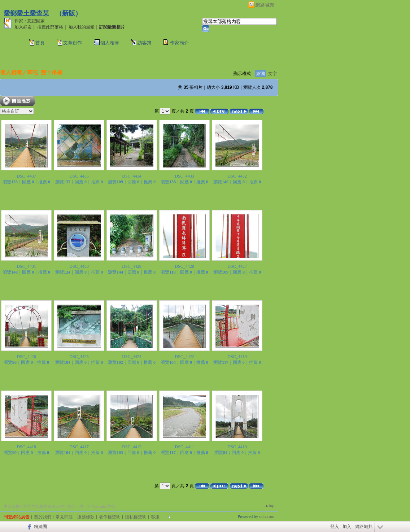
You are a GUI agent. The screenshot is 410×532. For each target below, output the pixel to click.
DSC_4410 (237, 447)
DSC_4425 (79, 357)
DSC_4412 (132, 447)
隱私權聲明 (136, 517)
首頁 (40, 43)
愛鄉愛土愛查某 (26, 13)
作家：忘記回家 (30, 21)
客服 (155, 517)
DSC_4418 (26, 447)
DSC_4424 (132, 357)
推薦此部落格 (50, 27)
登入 (335, 527)
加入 (347, 527)
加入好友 (23, 27)
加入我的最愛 (82, 27)
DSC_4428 (184, 266)
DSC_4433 (184, 176)
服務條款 (86, 517)
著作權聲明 (110, 517)
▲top (269, 506)
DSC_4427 (237, 266)
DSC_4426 (26, 357)
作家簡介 (179, 43)
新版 (69, 13)
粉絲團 (40, 527)
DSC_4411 (185, 447)
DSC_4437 (26, 176)
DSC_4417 (79, 447)
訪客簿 (145, 43)
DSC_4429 (132, 266)
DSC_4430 (79, 266)
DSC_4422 (184, 357)
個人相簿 (110, 43)
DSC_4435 (79, 176)
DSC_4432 (237, 176)
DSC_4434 (132, 176)
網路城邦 (265, 5)
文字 (272, 74)
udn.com (267, 516)
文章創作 (73, 43)
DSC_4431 (26, 266)
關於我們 (43, 517)
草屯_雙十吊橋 (45, 72)
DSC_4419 (237, 357)
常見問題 (64, 517)
